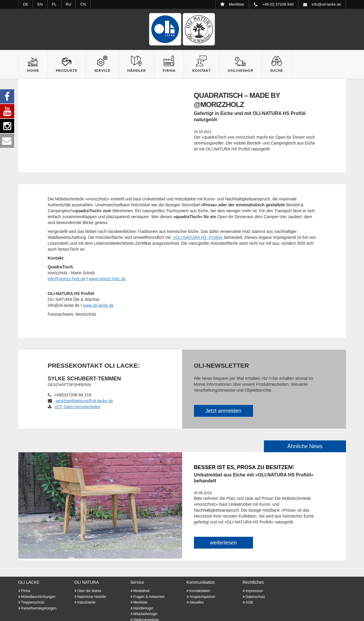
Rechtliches (253, 582)
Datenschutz (256, 597)
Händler (137, 70)
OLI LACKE (29, 582)
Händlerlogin (143, 608)
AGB (249, 602)
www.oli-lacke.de (98, 305)
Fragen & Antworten (149, 597)
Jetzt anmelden (223, 411)
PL (54, 4)
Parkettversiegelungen (39, 608)
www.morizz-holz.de (107, 279)
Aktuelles (197, 602)
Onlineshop (240, 70)
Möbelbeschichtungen (39, 597)
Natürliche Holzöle (92, 597)
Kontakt (201, 70)
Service (102, 70)
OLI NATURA (87, 582)
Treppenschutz (33, 602)
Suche (277, 70)
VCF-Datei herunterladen (74, 407)
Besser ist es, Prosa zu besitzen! (244, 467)
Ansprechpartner (203, 597)
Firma (169, 70)
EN (40, 4)
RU (69, 4)
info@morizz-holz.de (67, 279)
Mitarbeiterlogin (146, 614)
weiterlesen (223, 543)
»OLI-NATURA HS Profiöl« (198, 237)
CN (83, 4)
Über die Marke (89, 591)
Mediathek (142, 591)
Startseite (182, 29)
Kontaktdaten (200, 591)
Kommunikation (201, 582)
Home (33, 70)
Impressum (254, 591)
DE (26, 4)
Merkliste (141, 602)
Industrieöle (86, 602)
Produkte (67, 70)
